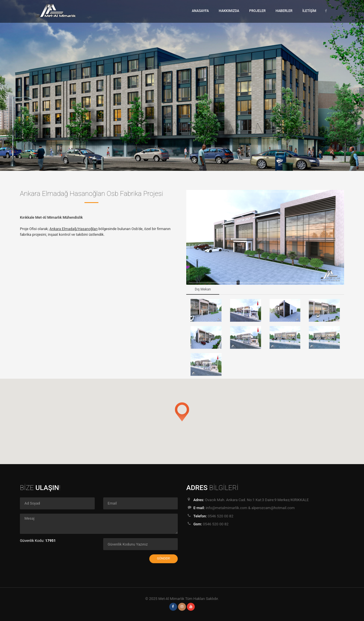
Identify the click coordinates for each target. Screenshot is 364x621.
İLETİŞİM (309, 11)
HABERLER (284, 11)
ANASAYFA (200, 11)
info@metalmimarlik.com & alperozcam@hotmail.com (250, 508)
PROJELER (257, 11)
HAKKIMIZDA (229, 11)
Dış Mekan (203, 289)
